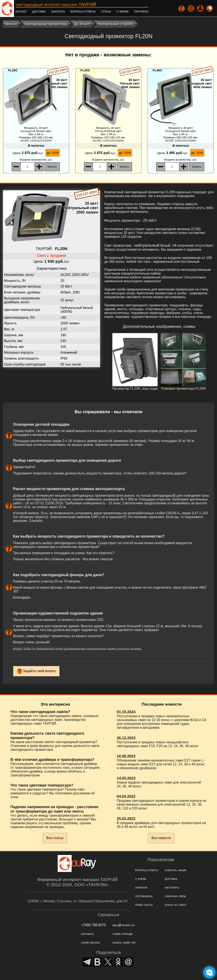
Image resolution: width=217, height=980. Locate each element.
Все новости (161, 838)
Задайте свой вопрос (40, 671)
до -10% (53, 153)
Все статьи (55, 838)
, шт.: (36, 160)
